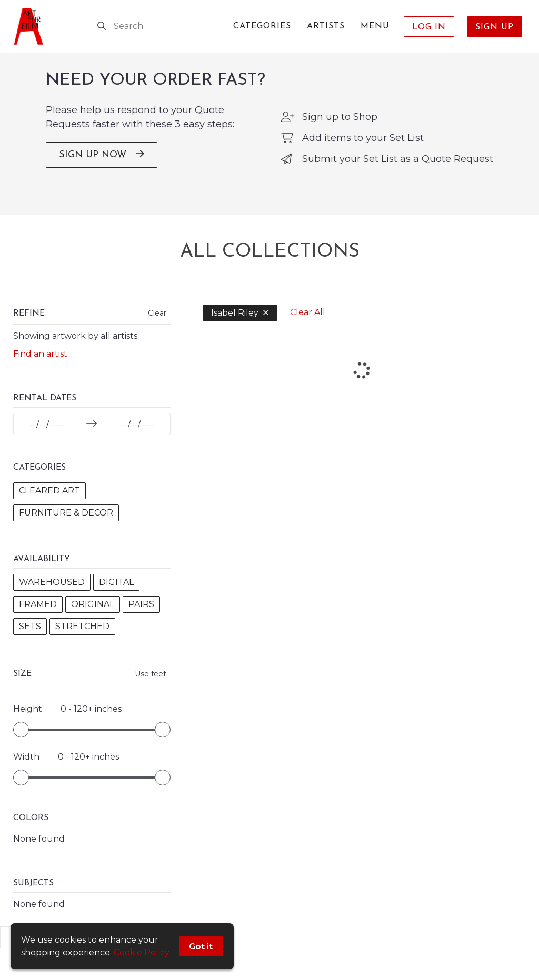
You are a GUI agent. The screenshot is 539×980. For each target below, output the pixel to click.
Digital (116, 592)
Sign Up (495, 27)
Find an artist (40, 364)
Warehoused (52, 592)
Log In (429, 27)
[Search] (102, 26)
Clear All (287, 322)
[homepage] (32, 26)
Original (93, 614)
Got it (201, 947)
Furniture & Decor (66, 523)
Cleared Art (49, 501)
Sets (70, 636)
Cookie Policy (142, 952)
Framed (38, 614)
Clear (136, 323)
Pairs (32, 636)
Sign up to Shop (340, 127)
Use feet (129, 706)
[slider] (21, 762)
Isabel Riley (219, 323)
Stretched (46, 658)
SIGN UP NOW (102, 164)
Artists (326, 26)
